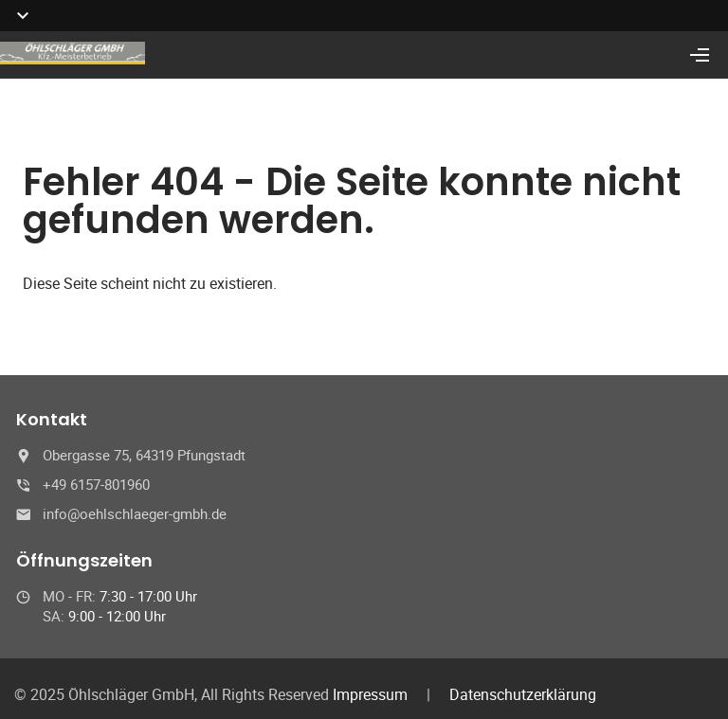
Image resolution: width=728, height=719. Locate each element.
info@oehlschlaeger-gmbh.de (135, 513)
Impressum (370, 694)
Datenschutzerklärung (523, 694)
